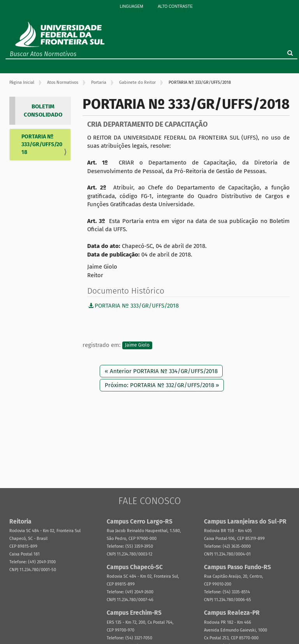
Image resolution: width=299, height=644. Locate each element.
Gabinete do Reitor (137, 82)
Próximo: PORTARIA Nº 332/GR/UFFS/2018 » (162, 385)
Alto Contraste (175, 6)
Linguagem (132, 6)
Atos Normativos (63, 82)
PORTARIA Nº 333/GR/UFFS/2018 (42, 144)
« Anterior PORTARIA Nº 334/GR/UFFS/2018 (161, 371)
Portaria (99, 82)
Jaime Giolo (137, 345)
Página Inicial (22, 82)
